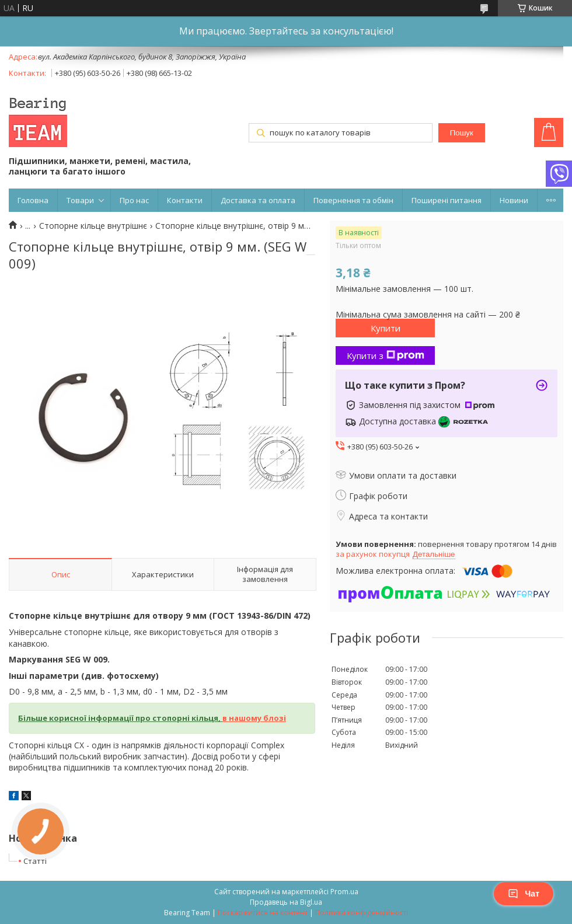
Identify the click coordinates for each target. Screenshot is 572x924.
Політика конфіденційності (362, 913)
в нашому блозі (254, 718)
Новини (514, 200)
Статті (35, 861)
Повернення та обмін (353, 200)
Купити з (386, 355)
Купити (386, 328)
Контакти (185, 200)
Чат (524, 894)
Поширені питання (447, 200)
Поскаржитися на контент (263, 913)
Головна (33, 200)
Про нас (134, 200)
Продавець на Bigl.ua (286, 902)
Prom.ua (344, 892)
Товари (80, 200)
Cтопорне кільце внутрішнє (93, 226)
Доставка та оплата (258, 200)
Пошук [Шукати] (462, 133)
